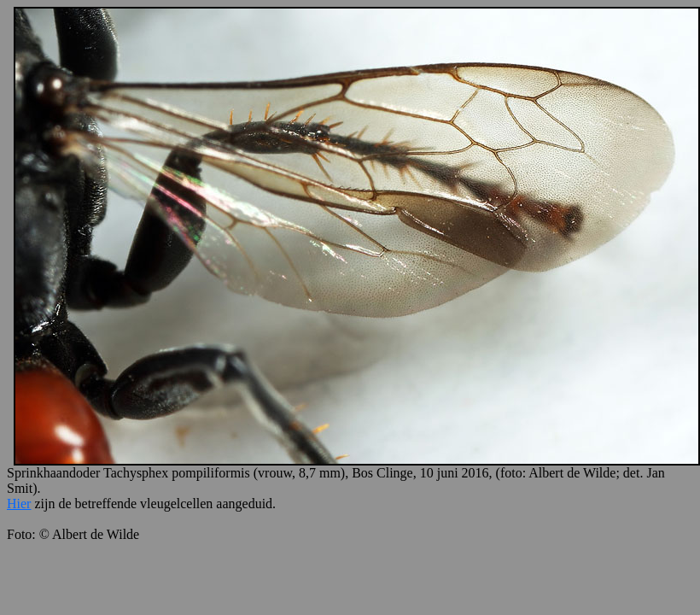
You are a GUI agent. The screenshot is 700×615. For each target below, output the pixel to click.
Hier (19, 504)
